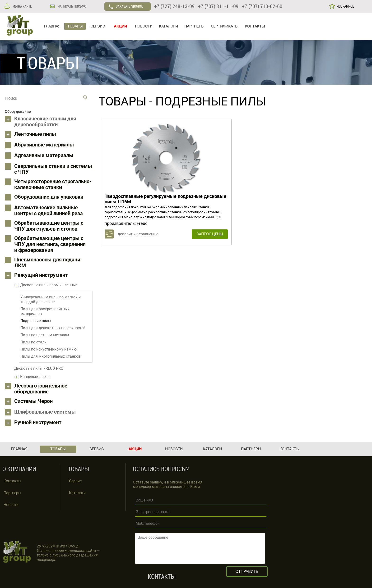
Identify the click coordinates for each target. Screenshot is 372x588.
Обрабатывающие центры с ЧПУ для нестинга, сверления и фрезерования (50, 244)
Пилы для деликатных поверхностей (53, 328)
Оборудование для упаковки (49, 197)
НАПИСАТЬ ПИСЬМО (72, 6)
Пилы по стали (33, 342)
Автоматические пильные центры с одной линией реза (49, 210)
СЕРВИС (98, 26)
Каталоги (77, 493)
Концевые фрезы (35, 377)
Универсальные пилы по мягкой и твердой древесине (51, 299)
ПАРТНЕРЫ (194, 26)
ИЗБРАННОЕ (345, 6)
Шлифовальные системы (45, 412)
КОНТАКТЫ (255, 26)
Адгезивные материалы (44, 155)
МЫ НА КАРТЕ (22, 6)
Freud (142, 223)
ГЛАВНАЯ (52, 26)
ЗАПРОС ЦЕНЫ (210, 234)
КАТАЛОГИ (168, 26)
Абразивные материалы (44, 145)
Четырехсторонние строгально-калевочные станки (53, 184)
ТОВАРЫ (75, 26)
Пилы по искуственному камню (49, 349)
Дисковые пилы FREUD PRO (39, 368)
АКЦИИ (120, 26)
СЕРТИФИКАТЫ (225, 26)
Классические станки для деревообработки (45, 122)
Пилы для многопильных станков (50, 356)
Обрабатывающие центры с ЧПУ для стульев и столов (49, 226)
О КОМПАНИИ (19, 469)
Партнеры (12, 493)
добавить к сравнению (138, 234)
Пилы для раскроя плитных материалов (45, 311)
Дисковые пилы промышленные (49, 285)
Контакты (12, 481)
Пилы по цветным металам (45, 335)
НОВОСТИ (144, 26)
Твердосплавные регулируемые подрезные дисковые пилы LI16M (165, 199)
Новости (11, 505)
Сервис (75, 481)
